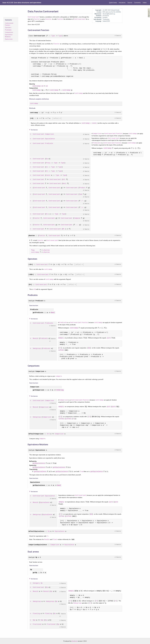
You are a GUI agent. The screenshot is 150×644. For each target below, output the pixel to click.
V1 (47, 171)
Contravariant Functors (9, 24)
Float (55, 539)
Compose (77, 218)
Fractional (37, 624)
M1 (64, 229)
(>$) (32, 118)
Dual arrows (9, 39)
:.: (77, 225)
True (81, 471)
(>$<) (31, 264)
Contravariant (33, 17)
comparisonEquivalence (38, 545)
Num (34, 620)
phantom (32, 236)
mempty (61, 338)
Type (53, 36)
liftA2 (61, 350)
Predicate (49, 143)
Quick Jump (113, 3)
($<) (30, 285)
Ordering (60, 390)
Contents (137, 3)
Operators (8, 27)
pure (109, 338)
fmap (33, 250)
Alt (64, 180)
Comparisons (9, 32)
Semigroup (37, 349)
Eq (49, 531)
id (42, 86)
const (94, 123)
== (48, 536)
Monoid (36, 338)
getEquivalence (39, 463)
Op (47, 159)
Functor (37, 19)
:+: (82, 207)
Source (130, 3)
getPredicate (38, 313)
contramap (37, 86)
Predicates (8, 30)
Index (145, 3)
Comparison (50, 134)
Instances (122, 3)
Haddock (74, 641)
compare (59, 376)
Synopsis (147, 8)
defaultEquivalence (36, 531)
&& (89, 348)
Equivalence (50, 139)
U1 (47, 167)
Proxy (48, 163)
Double (47, 539)
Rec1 (64, 184)
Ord (48, 434)
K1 (47, 214)
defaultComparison (36, 434)
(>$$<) (31, 275)
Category (36, 583)
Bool (53, 313)
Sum (81, 194)
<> (60, 348)
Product (82, 188)
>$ (35, 289)
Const (48, 175)
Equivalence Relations (9, 36)
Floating (36, 614)
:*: (82, 201)
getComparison (38, 390)
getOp (35, 573)
